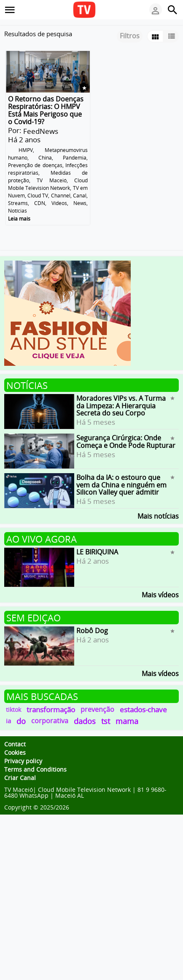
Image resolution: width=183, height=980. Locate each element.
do (21, 721)
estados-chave (143, 710)
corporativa (50, 721)
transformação (51, 710)
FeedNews (41, 131)
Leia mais (19, 219)
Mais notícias (158, 515)
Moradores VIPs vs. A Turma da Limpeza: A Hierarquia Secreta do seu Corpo (121, 406)
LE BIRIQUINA (97, 552)
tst (106, 721)
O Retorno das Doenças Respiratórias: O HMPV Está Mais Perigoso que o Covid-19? (46, 110)
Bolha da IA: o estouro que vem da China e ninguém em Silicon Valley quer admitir (121, 485)
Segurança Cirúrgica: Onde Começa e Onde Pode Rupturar (126, 442)
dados (85, 721)
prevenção (97, 709)
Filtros (130, 36)
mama (127, 721)
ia (8, 721)
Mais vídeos (160, 594)
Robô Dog (92, 631)
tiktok (13, 710)
